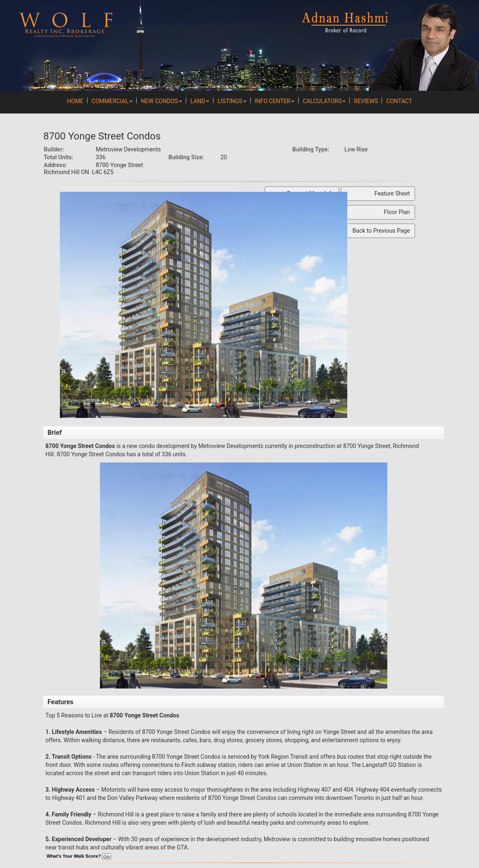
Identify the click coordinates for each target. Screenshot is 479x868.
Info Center (275, 101)
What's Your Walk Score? (79, 856)
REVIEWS (366, 101)
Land (200, 101)
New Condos (161, 101)
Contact (399, 101)
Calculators (324, 101)
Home (75, 101)
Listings (232, 101)
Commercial (112, 101)
